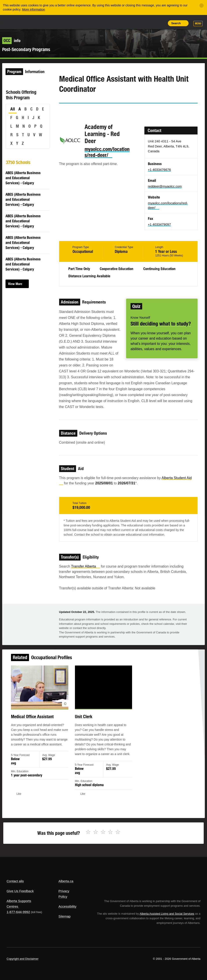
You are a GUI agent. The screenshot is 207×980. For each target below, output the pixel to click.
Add (141, 23)
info (11, 40)
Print (161, 23)
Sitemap (64, 916)
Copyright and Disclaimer (23, 959)
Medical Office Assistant (38, 722)
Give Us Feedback (20, 891)
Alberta (15, 22)
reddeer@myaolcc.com (165, 186)
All (13, 109)
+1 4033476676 (159, 170)
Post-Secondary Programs (26, 49)
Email (100, 111)
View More (15, 284)
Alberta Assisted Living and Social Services (167, 914)
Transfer (85, 566)
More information (34, 9)
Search (176, 23)
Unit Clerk (85, 722)
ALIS (36, 22)
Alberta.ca (66, 881)
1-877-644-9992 (18, 912)
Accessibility (67, 906)
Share (131, 23)
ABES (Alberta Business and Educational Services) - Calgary (23, 178)
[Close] (202, 6)
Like (151, 23)
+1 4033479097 (159, 224)
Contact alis (15, 881)
